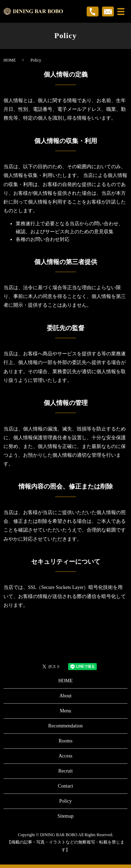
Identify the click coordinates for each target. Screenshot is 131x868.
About (65, 696)
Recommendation (65, 726)
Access (66, 756)
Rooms (66, 741)
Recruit (65, 771)
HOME (10, 60)
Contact (66, 786)
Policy (66, 801)
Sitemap (66, 816)
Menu (65, 711)
